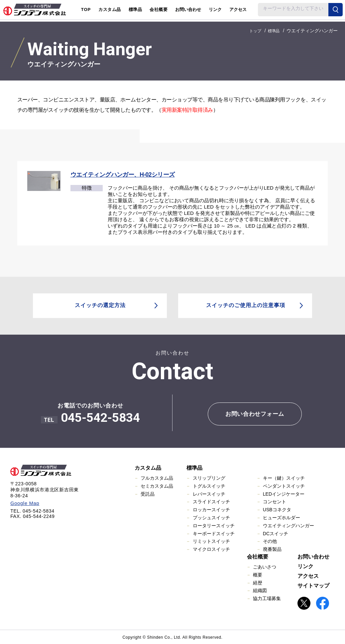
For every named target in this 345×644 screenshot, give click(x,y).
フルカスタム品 (157, 478)
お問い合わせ (188, 9)
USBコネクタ (277, 509)
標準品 (194, 468)
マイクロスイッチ (211, 549)
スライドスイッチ (211, 501)
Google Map (24, 503)
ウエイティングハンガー (288, 525)
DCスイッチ (276, 533)
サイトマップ (313, 585)
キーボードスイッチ (214, 533)
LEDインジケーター (284, 493)
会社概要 (258, 556)
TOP (86, 9)
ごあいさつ (265, 566)
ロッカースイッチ (211, 509)
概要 (258, 574)
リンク (215, 9)
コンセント (275, 501)
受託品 (148, 493)
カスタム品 (148, 468)
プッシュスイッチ (211, 517)
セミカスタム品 (157, 486)
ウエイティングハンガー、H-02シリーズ (124, 175)
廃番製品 (272, 549)
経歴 (258, 582)
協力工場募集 (267, 598)
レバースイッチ (209, 493)
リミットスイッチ (211, 541)
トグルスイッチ (209, 486)
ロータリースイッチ (214, 525)
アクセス (238, 9)
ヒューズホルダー (282, 517)
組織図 (260, 590)
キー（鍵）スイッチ (284, 478)
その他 (270, 541)
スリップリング (209, 478)
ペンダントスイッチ (284, 486)
